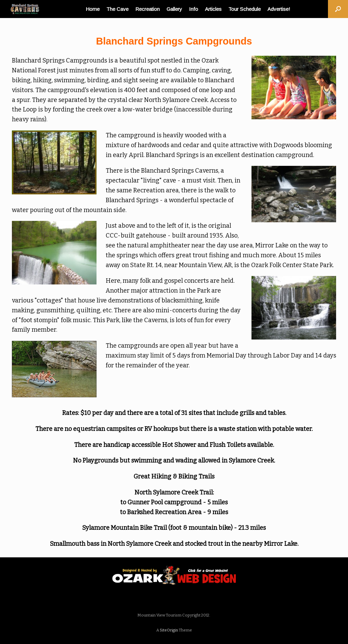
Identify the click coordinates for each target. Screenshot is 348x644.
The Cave (117, 9)
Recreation (147, 9)
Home (93, 9)
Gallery (174, 9)
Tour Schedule (245, 9)
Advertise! (279, 9)
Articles (213, 9)
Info (194, 9)
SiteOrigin (169, 630)
